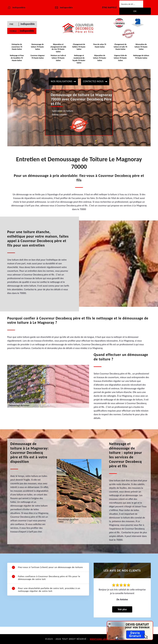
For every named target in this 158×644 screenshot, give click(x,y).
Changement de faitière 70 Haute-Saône (79, 47)
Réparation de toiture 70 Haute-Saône (100, 58)
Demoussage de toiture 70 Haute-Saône (38, 47)
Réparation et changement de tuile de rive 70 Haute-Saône (58, 48)
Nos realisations (62, 81)
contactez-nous (93, 81)
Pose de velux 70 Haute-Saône (100, 46)
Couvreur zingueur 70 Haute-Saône (38, 57)
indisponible (64, 8)
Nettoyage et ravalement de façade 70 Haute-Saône (79, 59)
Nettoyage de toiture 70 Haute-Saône (141, 57)
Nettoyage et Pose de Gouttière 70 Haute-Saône (17, 58)
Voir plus (122, 609)
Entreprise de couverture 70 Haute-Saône (17, 47)
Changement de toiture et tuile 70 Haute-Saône (120, 47)
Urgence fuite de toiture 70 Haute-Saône (120, 58)
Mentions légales (101, 639)
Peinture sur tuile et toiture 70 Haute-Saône (58, 58)
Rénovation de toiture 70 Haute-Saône (141, 47)
